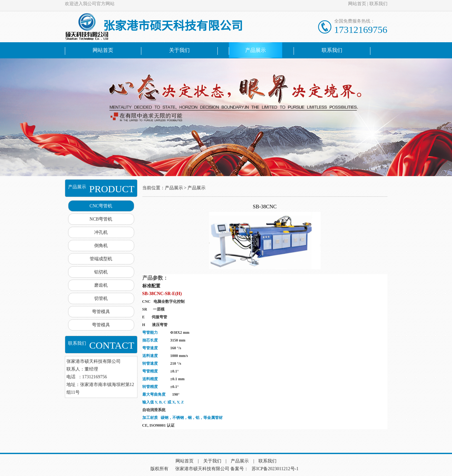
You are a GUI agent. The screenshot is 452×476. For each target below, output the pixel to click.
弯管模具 (101, 312)
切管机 (101, 298)
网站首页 (357, 4)
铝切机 (101, 272)
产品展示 (256, 50)
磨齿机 (101, 285)
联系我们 (378, 4)
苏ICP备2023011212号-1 (275, 469)
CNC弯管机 (101, 206)
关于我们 (179, 50)
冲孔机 (101, 232)
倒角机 (101, 246)
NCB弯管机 (101, 219)
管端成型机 (101, 259)
